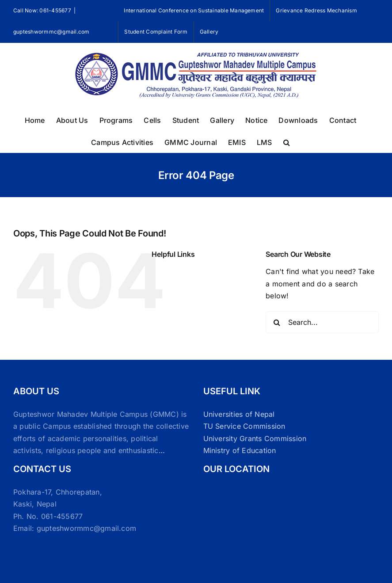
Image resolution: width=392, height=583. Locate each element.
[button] (287, 141)
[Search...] (322, 322)
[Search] (277, 322)
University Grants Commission (255, 438)
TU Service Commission (244, 426)
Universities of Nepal (239, 414)
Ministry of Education (240, 450)
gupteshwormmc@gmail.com (51, 32)
